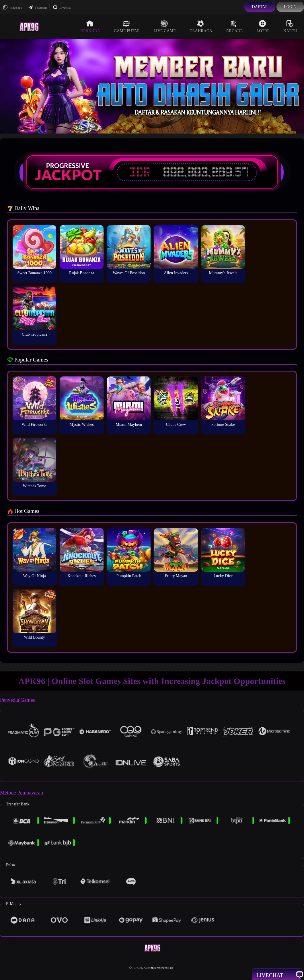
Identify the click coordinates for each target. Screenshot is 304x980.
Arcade (234, 26)
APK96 (137, 968)
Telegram (37, 7)
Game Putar (127, 26)
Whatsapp (12, 7)
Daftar (260, 7)
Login (290, 7)
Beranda (90, 26)
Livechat (62, 7)
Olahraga (201, 26)
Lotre (263, 26)
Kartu (290, 26)
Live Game (165, 26)
